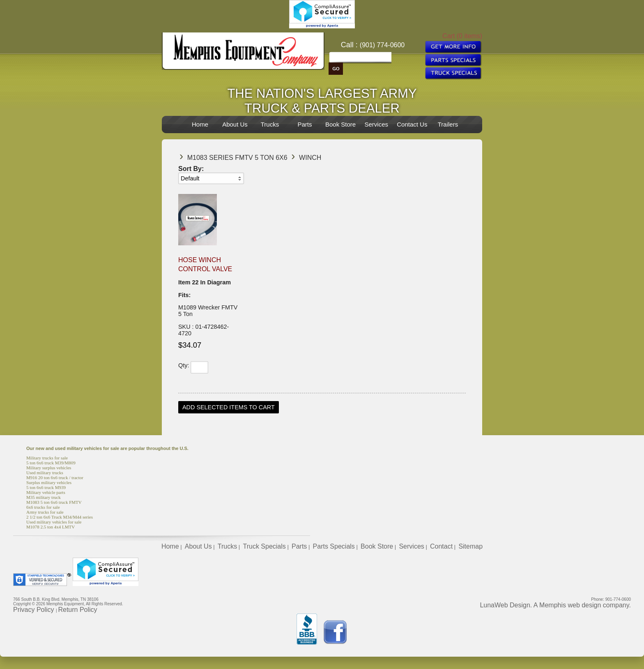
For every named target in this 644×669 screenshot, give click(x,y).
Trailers (448, 124)
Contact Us (412, 124)
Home (200, 124)
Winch (310, 158)
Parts (305, 124)
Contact (441, 546)
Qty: (184, 365)
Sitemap (470, 546)
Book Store (340, 124)
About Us (235, 124)
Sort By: (191, 169)
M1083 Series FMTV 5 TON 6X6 (237, 158)
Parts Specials (334, 546)
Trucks (270, 124)
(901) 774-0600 (382, 45)
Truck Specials (264, 546)
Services (376, 124)
